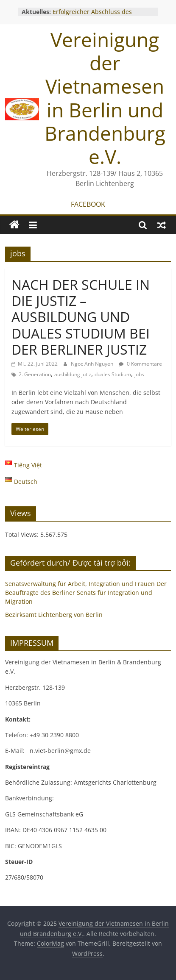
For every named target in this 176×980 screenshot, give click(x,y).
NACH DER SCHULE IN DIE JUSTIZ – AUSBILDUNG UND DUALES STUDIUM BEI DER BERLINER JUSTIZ (81, 317)
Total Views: (23, 534)
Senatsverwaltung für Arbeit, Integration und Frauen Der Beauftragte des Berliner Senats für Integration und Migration (86, 593)
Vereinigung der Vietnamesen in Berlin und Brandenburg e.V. (105, 98)
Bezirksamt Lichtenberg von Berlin (54, 615)
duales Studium (113, 374)
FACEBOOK (88, 204)
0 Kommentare (140, 364)
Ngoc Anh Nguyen (93, 364)
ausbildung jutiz (73, 374)
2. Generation (35, 374)
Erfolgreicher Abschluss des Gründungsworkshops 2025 (92, 16)
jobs (139, 374)
